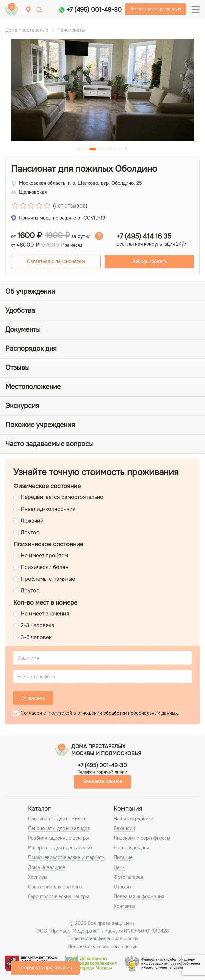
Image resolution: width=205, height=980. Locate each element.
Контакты (124, 906)
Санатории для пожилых (55, 887)
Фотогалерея (128, 877)
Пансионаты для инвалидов (59, 828)
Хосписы (38, 877)
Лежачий (32, 521)
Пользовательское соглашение (103, 947)
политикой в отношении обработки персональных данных (113, 713)
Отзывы (122, 887)
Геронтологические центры (58, 896)
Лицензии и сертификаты (142, 838)
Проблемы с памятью (48, 579)
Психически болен (44, 567)
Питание (123, 857)
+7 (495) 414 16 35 (144, 237)
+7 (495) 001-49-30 (94, 10)
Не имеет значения (45, 614)
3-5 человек (36, 637)
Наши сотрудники (133, 819)
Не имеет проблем (44, 555)
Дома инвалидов (47, 867)
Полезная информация (139, 896)
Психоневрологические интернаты (67, 857)
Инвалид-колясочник (48, 509)
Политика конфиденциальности (102, 939)
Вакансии (124, 828)
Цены (120, 867)
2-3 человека (37, 625)
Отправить (33, 698)
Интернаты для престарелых (60, 848)
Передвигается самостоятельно (62, 497)
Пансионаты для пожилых (57, 819)
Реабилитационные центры (58, 838)
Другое (30, 532)
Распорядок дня (131, 848)
